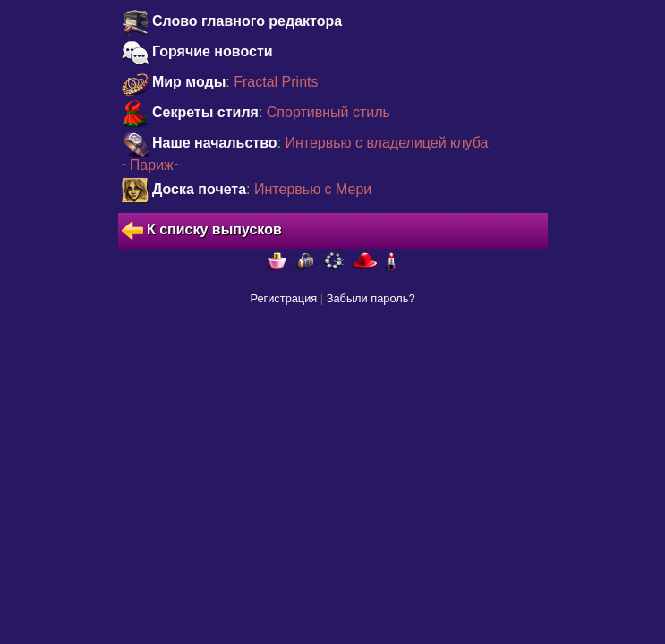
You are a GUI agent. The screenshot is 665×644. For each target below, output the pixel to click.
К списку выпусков (202, 231)
